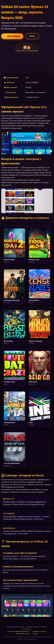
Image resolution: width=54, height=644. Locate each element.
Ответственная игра (23, 634)
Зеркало (35, 634)
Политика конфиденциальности (18, 631)
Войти (32, 36)
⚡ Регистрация (12, 36)
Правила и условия (39, 631)
